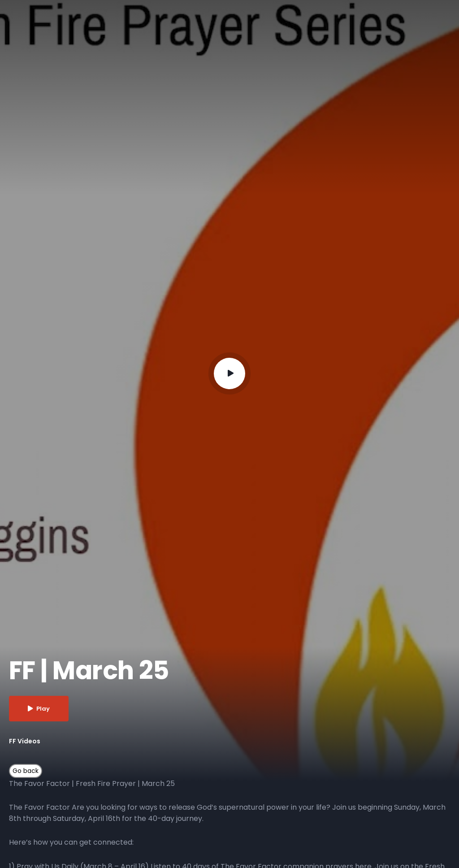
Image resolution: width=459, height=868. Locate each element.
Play (39, 709)
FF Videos (25, 741)
